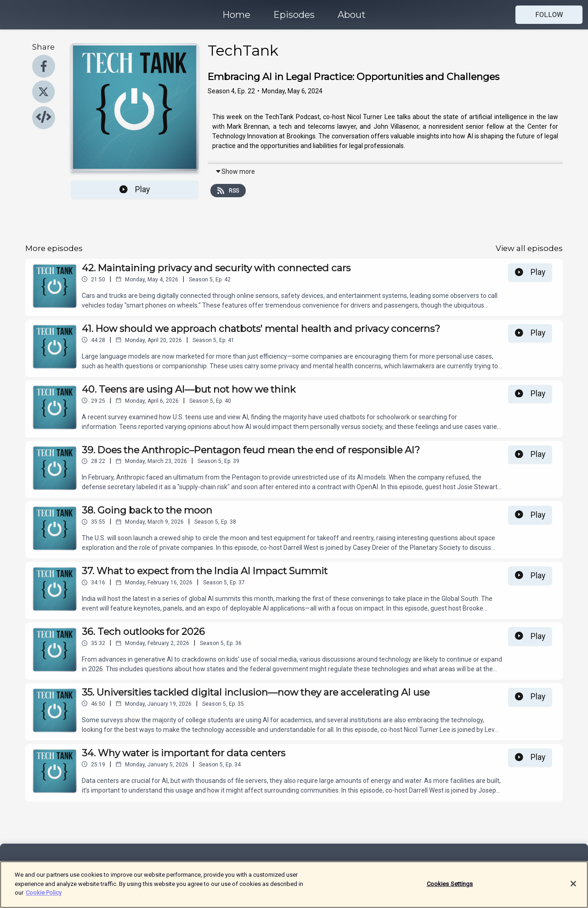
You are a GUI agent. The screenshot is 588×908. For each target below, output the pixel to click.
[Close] (573, 886)
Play (135, 189)
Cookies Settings (450, 886)
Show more (235, 171)
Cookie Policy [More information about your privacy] (44, 895)
